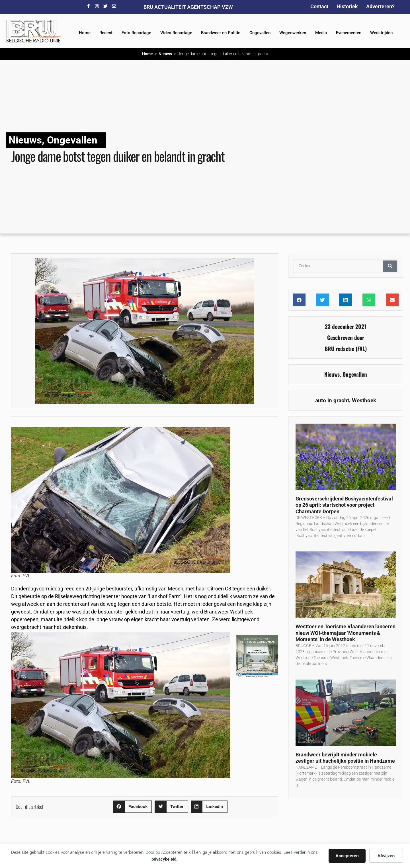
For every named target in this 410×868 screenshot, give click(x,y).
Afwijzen (386, 856)
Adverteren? (380, 6)
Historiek (347, 6)
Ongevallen (260, 33)
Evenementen (349, 33)
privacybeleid (164, 859)
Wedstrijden (381, 33)
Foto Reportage (136, 33)
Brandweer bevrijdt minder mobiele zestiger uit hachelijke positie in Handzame (345, 758)
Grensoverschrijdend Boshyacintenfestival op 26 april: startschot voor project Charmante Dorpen (344, 505)
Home (85, 33)
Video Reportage (176, 33)
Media (321, 33)
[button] (132, 807)
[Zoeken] (390, 266)
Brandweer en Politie (221, 33)
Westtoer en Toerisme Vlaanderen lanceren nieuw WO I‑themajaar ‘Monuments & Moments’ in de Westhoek (346, 633)
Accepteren (347, 856)
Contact (319, 6)
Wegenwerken (293, 33)
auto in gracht (332, 400)
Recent (106, 33)
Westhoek (364, 400)
